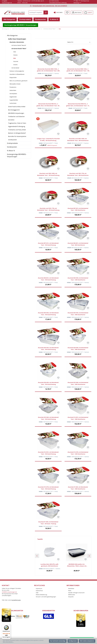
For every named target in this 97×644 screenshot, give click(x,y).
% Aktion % (11, 151)
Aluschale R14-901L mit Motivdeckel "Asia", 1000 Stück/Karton (78, 418)
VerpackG (71, 597)
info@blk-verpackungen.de (9, 592)
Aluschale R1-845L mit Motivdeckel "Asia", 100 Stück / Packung (48, 523)
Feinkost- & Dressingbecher (17, 71)
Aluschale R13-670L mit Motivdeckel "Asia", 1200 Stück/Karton (78, 453)
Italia (15, 52)
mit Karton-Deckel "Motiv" (19, 49)
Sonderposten (13, 140)
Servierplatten (13, 94)
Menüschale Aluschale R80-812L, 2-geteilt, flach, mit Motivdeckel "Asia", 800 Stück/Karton (48, 105)
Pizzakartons (13, 87)
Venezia (15, 55)
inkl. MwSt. (58, 13)
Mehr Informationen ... (8, 642)
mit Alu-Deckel (15, 68)
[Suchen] (46, 12)
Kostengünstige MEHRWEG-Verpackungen (17, 155)
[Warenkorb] (88, 13)
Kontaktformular (16, 600)
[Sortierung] (79, 42)
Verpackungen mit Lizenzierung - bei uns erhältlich (50, 6)
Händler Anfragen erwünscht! (76, 593)
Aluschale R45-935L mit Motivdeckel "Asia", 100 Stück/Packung (48, 349)
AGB (37, 593)
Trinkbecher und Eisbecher (16, 116)
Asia (15, 58)
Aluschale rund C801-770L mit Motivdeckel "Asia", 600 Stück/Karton (78, 174)
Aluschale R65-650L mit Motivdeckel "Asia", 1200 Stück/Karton (78, 279)
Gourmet (16, 61)
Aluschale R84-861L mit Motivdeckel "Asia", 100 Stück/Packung (48, 279)
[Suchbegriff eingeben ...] (36, 12)
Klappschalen (13, 78)
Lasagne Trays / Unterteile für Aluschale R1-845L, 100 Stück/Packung (48, 140)
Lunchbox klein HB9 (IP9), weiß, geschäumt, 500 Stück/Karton (49, 565)
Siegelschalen (13, 97)
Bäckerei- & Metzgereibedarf (17, 133)
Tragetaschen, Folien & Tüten (17, 123)
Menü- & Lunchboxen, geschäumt (18, 81)
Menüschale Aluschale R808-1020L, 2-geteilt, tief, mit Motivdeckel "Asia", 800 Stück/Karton (48, 70)
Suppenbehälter (14, 100)
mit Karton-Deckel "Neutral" (19, 45)
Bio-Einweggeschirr (14, 110)
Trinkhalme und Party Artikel (17, 130)
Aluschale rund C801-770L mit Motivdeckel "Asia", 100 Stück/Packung (48, 209)
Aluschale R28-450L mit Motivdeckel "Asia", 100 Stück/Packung (48, 383)
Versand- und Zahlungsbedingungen (46, 597)
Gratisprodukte (12, 143)
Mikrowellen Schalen (15, 84)
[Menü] (10, 625)
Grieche (15, 65)
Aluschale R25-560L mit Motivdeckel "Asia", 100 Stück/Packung (48, 418)
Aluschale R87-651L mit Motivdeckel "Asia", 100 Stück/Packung (48, 244)
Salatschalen (13, 90)
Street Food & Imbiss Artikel (17, 107)
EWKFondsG (72, 595)
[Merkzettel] (67, 13)
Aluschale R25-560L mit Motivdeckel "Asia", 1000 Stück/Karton (78, 383)
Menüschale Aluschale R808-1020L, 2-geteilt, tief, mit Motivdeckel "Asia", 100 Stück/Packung (78, 70)
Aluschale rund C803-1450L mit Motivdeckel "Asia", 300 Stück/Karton (78, 140)
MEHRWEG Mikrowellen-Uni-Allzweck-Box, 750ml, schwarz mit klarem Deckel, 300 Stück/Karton (77, 565)
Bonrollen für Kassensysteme (17, 136)
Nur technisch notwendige (58, 641)
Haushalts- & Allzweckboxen (17, 74)
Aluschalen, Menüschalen (17, 42)
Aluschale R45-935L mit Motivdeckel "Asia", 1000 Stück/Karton (78, 314)
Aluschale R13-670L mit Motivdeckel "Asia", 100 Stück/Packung (48, 488)
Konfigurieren (73, 641)
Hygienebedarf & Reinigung (17, 126)
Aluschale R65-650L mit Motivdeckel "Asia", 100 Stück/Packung (48, 314)
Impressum (39, 589)
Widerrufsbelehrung (41, 595)
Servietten (11, 120)
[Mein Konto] (76, 13)
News (70, 591)
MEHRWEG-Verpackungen (16, 113)
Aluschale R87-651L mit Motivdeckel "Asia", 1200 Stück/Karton (78, 209)
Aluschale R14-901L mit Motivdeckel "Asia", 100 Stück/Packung (48, 453)
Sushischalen (13, 103)
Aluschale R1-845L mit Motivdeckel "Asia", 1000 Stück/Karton (78, 488)
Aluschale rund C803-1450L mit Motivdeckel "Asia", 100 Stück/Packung (48, 174)
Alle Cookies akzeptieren (87, 641)
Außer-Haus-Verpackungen (17, 39)
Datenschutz (39, 591)
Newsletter (71, 589)
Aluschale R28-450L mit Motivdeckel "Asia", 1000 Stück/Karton (78, 349)
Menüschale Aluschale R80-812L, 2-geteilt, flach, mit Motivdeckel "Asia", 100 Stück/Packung (78, 105)
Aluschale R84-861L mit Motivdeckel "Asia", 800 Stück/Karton (78, 244)
